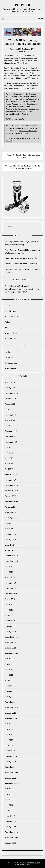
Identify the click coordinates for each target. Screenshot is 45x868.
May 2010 (9, 740)
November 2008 (11, 837)
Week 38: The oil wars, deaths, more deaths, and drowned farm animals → (23, 167)
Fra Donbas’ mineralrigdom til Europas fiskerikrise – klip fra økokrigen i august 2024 (22, 289)
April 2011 (9, 680)
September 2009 (11, 783)
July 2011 (9, 664)
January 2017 (10, 523)
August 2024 (10, 420)
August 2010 (10, 724)
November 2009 (11, 772)
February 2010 (11, 756)
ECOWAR (23, 5)
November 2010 (11, 707)
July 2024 (9, 426)
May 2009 (9, 805)
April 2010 (9, 745)
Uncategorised (11, 333)
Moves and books (12, 316)
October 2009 (10, 778)
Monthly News (11, 311)
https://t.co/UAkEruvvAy (28, 131)
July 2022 (9, 447)
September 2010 (11, 718)
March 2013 (10, 577)
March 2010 (10, 751)
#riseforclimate (22, 63)
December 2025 (11, 393)
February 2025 (11, 415)
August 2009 (10, 789)
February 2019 (11, 474)
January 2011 (10, 697)
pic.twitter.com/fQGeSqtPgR (17, 133)
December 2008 (11, 832)
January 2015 (10, 539)
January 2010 (10, 762)
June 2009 (9, 800)
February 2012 (11, 626)
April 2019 (9, 469)
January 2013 (10, 583)
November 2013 (11, 561)
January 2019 (10, 480)
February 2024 (11, 431)
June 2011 (9, 670)
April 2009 (9, 810)
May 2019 (9, 463)
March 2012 (10, 621)
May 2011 (9, 675)
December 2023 (11, 437)
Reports (8, 327)
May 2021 (9, 453)
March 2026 (10, 382)
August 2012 (10, 599)
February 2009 (11, 821)
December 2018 (11, 485)
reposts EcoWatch (30, 88)
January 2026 (10, 388)
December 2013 (11, 556)
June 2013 (9, 567)
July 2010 (9, 729)
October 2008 (10, 843)
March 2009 (10, 816)
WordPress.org (11, 368)
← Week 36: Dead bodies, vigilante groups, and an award (23, 156)
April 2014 (9, 550)
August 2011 (10, 659)
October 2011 (10, 648)
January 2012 (10, 632)
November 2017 (11, 512)
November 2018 (11, 491)
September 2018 (11, 501)
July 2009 (9, 794)
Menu (40, 18)
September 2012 (11, 594)
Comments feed (11, 363)
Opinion (8, 322)
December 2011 (11, 637)
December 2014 (11, 545)
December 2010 (11, 702)
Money (8, 306)
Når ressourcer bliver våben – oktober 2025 (22, 264)
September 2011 (11, 653)
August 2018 (10, 507)
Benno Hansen (24, 52)
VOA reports (32, 78)
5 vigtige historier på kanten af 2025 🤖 (21, 258)
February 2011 (11, 691)
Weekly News (10, 338)
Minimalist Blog (35, 863)
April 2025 (9, 409)
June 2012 (9, 604)
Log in (7, 352)
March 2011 (10, 686)
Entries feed (10, 358)
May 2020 (9, 458)
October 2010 (10, 713)
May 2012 (9, 610)
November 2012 (11, 588)
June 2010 (9, 734)
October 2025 (10, 399)
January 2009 (10, 827)
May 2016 (9, 529)
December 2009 (11, 767)
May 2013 (9, 572)
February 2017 (11, 518)
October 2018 (10, 496)
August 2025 (10, 404)
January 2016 (10, 534)
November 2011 (11, 642)
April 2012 (9, 615)
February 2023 (11, 442)
